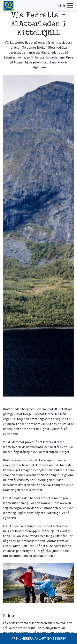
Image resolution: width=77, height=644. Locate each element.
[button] (8, 236)
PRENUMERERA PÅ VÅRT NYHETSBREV (38, 638)
